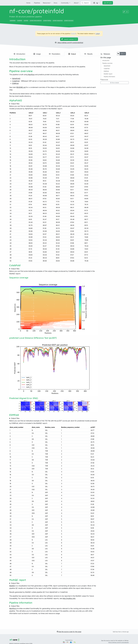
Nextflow (31, 75)
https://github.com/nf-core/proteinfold (69, 43)
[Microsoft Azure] (71, 642)
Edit (126, 12)
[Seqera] (64, 642)
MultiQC (12, 586)
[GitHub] (94, 3)
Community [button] (65, 3)
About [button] (76, 3)
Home (28, 3)
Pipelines (37, 3)
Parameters (55, 54)
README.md (21, 87)
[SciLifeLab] (75, 642)
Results (88, 54)
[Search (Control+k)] (86, 3)
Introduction (19, 54)
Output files (15, 104)
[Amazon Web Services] (68, 642)
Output (72, 54)
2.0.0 (98, 34)
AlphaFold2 (16, 78)
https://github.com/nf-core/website (119, 642)
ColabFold (16, 81)
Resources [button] (46, 3)
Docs (55, 3)
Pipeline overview (107, 63)
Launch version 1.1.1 (69, 39)
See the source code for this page (69, 632)
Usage (37, 54)
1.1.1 (122, 54)
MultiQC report (108, 74)
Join (108, 3)
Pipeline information (109, 77)
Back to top (104, 80)
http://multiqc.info (69, 598)
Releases (105, 54)
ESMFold (15, 83)
